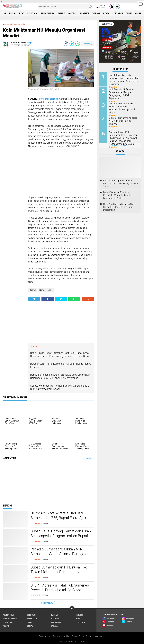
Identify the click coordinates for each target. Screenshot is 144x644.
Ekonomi (96, 13)
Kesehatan (32, 619)
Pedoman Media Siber (95, 636)
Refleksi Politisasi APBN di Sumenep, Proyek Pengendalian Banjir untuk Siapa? (122, 108)
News (22, 13)
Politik (61, 13)
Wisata (106, 13)
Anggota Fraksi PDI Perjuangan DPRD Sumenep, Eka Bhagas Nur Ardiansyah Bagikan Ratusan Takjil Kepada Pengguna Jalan (123, 138)
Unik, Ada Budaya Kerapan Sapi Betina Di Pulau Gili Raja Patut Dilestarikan (119, 207)
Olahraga (7, 622)
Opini (29, 622)
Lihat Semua (48, 603)
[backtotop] (72, 609)
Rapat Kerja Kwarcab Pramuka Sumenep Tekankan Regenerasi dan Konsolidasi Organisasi (123, 79)
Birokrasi (84, 13)
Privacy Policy (78, 636)
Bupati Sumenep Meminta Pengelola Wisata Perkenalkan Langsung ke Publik (118, 195)
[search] (65, 6)
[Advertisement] (14, 92)
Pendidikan (118, 13)
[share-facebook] (66, 44)
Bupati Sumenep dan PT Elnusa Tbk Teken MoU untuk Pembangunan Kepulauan (59, 572)
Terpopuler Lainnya (120, 146)
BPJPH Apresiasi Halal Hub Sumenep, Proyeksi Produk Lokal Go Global (60, 588)
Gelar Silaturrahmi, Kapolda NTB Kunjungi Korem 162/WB (124, 119)
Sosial (129, 13)
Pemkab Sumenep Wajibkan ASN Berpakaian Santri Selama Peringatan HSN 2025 (60, 554)
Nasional (72, 13)
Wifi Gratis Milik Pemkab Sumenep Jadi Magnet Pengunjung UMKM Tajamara (124, 92)
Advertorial (9, 615)
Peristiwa (32, 13)
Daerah (13, 13)
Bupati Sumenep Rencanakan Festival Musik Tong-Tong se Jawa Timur (121, 184)
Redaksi (57, 636)
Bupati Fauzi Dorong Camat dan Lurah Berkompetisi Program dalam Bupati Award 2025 (61, 536)
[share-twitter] (72, 44)
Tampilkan (88, 458)
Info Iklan (66, 636)
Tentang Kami (45, 636)
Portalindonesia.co (49, 99)
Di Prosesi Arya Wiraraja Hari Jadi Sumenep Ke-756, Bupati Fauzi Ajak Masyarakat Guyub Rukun (58, 518)
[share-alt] (34, 299)
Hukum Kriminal (47, 13)
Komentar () (88, 44)
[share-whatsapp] (78, 44)
